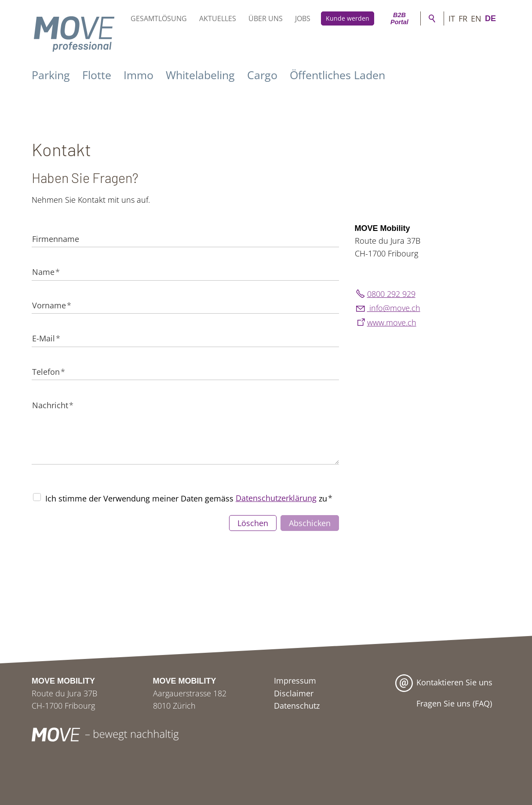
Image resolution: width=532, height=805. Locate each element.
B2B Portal (399, 18)
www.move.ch (392, 322)
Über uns (266, 18)
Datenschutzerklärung (276, 498)
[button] (435, 735)
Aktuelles (218, 18)
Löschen (253, 523)
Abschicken (310, 523)
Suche (432, 18)
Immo (138, 75)
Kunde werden (348, 18)
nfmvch (394, 308)
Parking (51, 75)
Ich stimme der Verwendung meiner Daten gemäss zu (189, 498)
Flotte (97, 75)
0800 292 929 (391, 294)
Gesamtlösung (159, 18)
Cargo (262, 75)
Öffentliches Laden (337, 75)
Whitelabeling (200, 75)
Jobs (303, 18)
